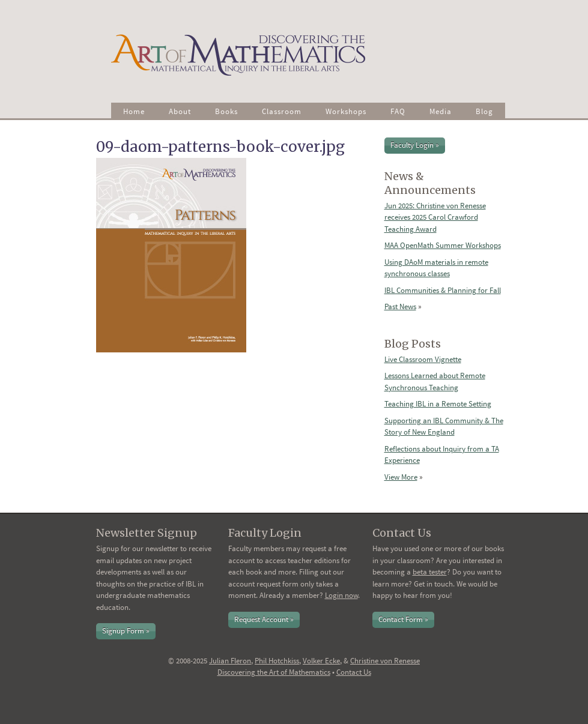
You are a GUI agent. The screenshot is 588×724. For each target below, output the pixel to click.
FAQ (398, 111)
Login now (341, 595)
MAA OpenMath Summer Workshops (443, 245)
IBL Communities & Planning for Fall (443, 290)
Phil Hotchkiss (277, 661)
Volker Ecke (321, 661)
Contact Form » (403, 619)
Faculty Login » (415, 145)
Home (134, 111)
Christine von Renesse (385, 661)
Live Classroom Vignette (423, 359)
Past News (400, 306)
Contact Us (354, 672)
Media (441, 111)
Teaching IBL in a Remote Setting (438, 404)
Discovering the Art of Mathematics (274, 672)
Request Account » (264, 619)
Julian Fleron (230, 661)
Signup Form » (126, 631)
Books (226, 111)
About (180, 111)
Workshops (346, 111)
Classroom (282, 111)
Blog (484, 111)
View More (401, 477)
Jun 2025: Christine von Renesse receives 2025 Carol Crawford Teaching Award (435, 217)
